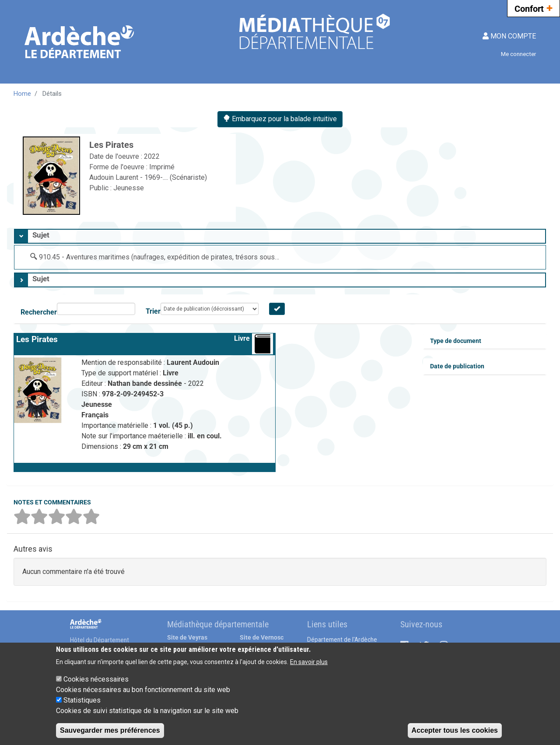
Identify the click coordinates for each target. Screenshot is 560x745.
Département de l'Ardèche (342, 640)
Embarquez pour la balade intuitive (280, 119)
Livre (242, 338)
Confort (534, 8)
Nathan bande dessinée (146, 383)
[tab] (280, 236)
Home (22, 94)
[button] (145, 467)
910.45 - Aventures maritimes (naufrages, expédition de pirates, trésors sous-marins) (170, 257)
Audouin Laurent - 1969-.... (129, 177)
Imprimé (162, 167)
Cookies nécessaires (96, 679)
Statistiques (82, 700)
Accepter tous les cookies (455, 730)
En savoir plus (309, 662)
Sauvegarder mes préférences (110, 730)
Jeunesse (129, 188)
